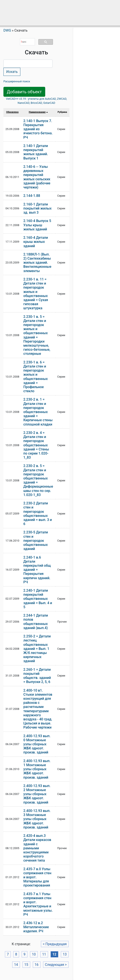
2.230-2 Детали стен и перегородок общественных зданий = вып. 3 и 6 (38, 514)
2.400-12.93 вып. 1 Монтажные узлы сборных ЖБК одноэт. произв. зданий (37, 769)
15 (26, 965)
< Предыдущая (55, 944)
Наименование (37, 112)
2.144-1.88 (32, 196)
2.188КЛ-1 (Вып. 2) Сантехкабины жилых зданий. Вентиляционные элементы (37, 263)
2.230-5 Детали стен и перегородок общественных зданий (36, 541)
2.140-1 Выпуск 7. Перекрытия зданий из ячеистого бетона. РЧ (38, 129)
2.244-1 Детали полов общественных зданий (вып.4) (36, 622)
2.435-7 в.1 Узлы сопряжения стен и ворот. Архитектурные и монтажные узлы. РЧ (38, 904)
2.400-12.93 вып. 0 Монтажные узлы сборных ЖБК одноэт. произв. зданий (37, 744)
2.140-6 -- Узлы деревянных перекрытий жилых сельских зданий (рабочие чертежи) (37, 177)
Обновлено (12, 112)
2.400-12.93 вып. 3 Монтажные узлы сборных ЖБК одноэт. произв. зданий (37, 819)
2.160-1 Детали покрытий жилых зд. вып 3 (37, 208)
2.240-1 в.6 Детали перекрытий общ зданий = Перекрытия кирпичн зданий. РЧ (37, 570)
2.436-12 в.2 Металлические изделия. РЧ (36, 927)
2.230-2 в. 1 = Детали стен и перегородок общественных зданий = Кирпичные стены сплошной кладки (38, 412)
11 (44, 954)
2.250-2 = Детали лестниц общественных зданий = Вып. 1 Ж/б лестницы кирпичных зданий (37, 649)
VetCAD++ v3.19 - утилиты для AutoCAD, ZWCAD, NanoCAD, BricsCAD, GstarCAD (36, 101)
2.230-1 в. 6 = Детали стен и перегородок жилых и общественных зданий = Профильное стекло (36, 377)
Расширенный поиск (17, 81)
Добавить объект (24, 92)
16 (37, 965)
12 (54, 954)
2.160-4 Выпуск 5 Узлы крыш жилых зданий (37, 225)
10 (34, 954)
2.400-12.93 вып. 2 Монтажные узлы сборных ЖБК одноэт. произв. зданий (37, 794)
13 (65, 954)
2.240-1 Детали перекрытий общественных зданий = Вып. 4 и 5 (38, 599)
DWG (7, 30)
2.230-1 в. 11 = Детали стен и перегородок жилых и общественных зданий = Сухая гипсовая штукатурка (36, 294)
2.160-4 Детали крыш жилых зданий (36, 242)
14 (16, 965)
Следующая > (56, 965)
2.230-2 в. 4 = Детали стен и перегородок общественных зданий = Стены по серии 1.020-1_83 (36, 445)
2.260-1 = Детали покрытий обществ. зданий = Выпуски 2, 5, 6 (37, 676)
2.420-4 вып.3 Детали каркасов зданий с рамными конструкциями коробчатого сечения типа (37, 848)
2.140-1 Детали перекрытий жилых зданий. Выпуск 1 (36, 152)
